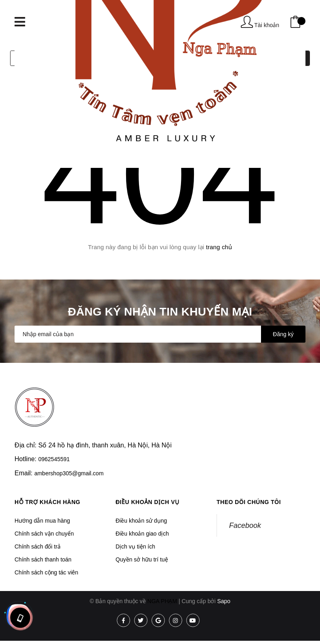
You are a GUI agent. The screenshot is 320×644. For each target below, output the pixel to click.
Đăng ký (283, 334)
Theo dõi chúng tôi (249, 502)
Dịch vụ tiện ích (135, 547)
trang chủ (219, 247)
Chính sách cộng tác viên (46, 572)
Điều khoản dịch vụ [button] (147, 502)
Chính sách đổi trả (38, 547)
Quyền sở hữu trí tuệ (142, 559)
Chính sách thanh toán (43, 559)
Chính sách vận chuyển (44, 534)
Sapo (224, 601)
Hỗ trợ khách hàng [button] (47, 502)
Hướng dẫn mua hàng (42, 521)
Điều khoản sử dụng (141, 521)
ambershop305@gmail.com (69, 473)
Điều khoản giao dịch (142, 534)
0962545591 (54, 459)
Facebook (245, 525)
